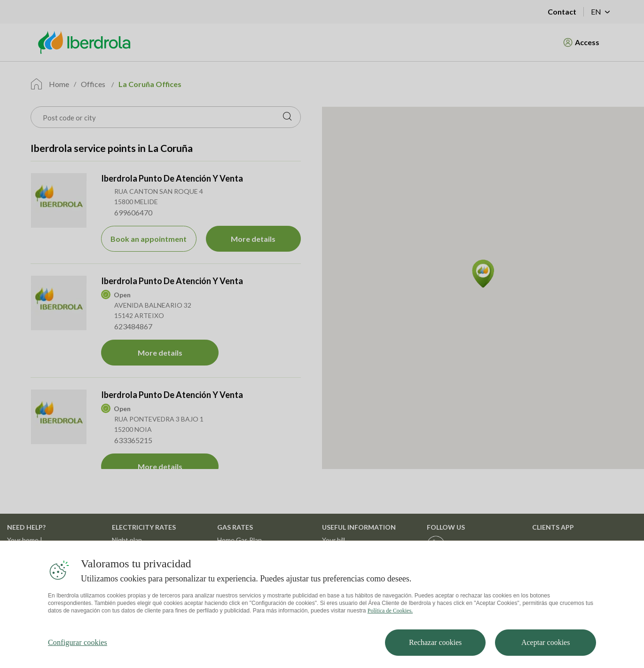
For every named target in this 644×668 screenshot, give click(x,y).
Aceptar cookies (546, 652)
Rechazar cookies (435, 652)
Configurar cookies (78, 652)
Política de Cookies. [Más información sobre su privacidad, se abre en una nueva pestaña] (390, 620)
